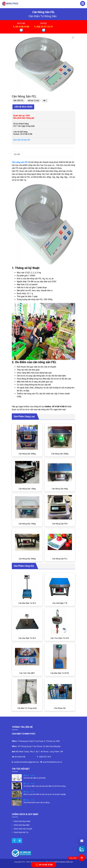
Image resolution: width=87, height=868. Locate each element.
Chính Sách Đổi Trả (21, 832)
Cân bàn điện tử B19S (60, 673)
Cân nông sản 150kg (27, 489)
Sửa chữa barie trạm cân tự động (37, 802)
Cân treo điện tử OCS (60, 638)
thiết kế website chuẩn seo (63, 862)
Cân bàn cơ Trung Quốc (27, 708)
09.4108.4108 (22, 27)
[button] (73, 38)
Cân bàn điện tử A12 (27, 603)
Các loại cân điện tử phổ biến (35, 778)
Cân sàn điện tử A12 (27, 638)
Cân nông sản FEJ (60, 559)
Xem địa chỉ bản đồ (22, 140)
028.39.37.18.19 (45, 27)
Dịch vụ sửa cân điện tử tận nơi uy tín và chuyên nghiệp (45, 794)
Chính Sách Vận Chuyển (23, 829)
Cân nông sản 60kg (60, 489)
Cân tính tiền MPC (27, 673)
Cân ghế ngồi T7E (60, 603)
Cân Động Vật (60, 708)
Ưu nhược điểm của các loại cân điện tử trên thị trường (45, 786)
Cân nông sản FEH (60, 524)
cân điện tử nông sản (43, 16)
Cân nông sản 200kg (60, 454)
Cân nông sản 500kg (27, 559)
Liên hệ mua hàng (23, 107)
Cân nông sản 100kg (27, 524)
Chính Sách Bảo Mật (22, 825)
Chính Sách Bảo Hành (22, 821)
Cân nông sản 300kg (27, 454)
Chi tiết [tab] (17, 154)
